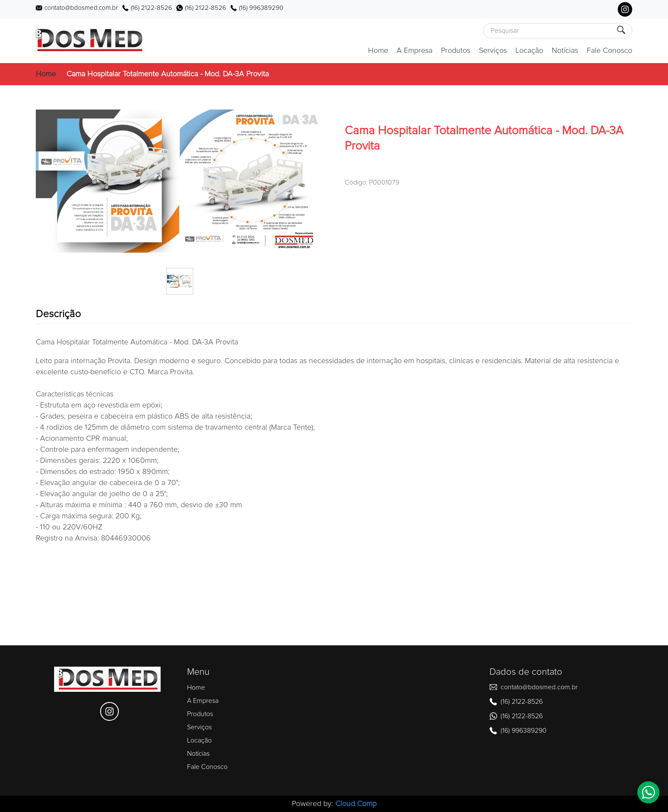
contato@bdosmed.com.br (81, 8)
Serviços (493, 51)
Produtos (456, 51)
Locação (529, 51)
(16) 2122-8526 (151, 8)
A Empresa (415, 51)
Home (378, 51)
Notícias (565, 51)
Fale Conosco (609, 51)
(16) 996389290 (261, 8)
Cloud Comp (356, 804)
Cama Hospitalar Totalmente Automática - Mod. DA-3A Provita (168, 74)
